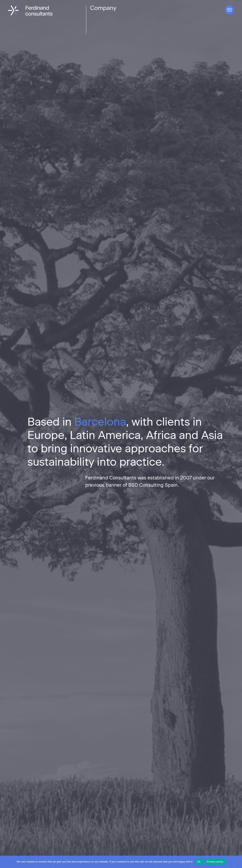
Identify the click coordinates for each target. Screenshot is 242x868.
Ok (199, 862)
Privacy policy (215, 862)
